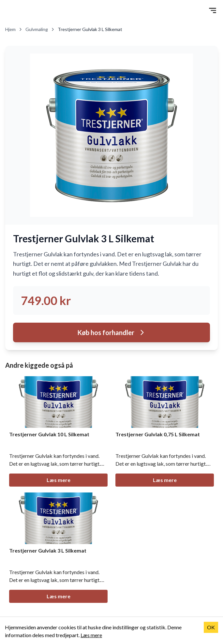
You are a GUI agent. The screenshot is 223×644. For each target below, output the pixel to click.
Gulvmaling (40, 29)
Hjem (14, 29)
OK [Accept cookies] (211, 627)
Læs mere (59, 480)
